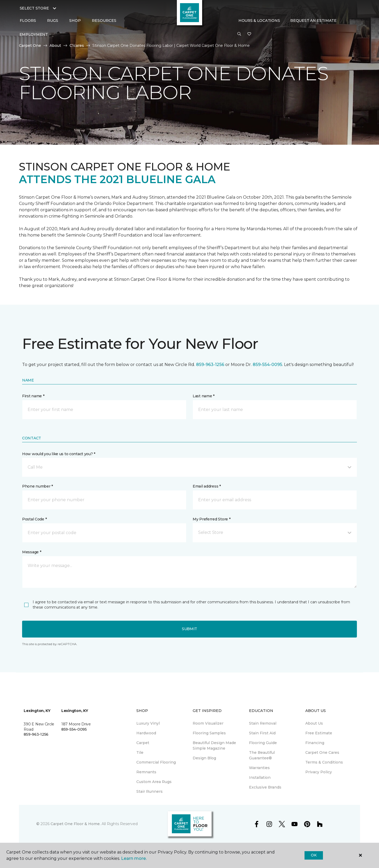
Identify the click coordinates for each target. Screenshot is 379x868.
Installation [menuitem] (260, 777)
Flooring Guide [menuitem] (263, 743)
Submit (189, 629)
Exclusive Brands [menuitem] (265, 787)
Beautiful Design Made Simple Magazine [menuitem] (214, 746)
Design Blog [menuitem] (204, 758)
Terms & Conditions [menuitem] (324, 762)
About (55, 46)
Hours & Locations (259, 21)
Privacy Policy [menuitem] (319, 772)
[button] (239, 34)
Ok (314, 855)
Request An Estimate (313, 21)
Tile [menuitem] (140, 752)
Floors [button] (28, 21)
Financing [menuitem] (315, 743)
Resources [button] (104, 21)
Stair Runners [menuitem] (149, 791)
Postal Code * (34, 519)
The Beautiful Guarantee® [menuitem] (262, 755)
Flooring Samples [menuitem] (209, 733)
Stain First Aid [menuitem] (262, 733)
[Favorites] (249, 34)
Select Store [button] (34, 8)
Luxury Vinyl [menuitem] (148, 723)
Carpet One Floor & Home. (76, 824)
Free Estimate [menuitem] (319, 733)
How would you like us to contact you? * (59, 454)
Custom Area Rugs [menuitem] (154, 782)
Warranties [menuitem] (259, 768)
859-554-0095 (267, 365)
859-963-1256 (210, 365)
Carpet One (30, 46)
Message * (32, 552)
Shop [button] (75, 21)
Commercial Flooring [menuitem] (156, 762)
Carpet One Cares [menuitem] (322, 752)
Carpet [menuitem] (143, 743)
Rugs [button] (53, 21)
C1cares (77, 46)
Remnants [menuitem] (146, 772)
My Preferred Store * (211, 519)
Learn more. (134, 858)
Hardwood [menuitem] (146, 733)
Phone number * (38, 486)
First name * (33, 396)
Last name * (204, 396)
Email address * (207, 486)
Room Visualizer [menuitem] (208, 723)
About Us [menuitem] (314, 723)
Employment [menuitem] (34, 34)
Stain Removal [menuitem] (263, 723)
